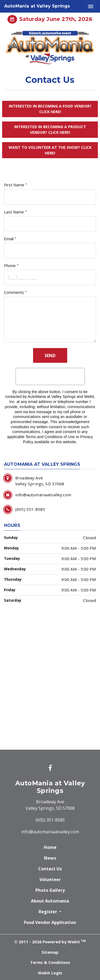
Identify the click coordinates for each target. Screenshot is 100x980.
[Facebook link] (50, 768)
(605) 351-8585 (50, 820)
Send (50, 356)
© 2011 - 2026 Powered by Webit (50, 942)
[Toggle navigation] (91, 6)
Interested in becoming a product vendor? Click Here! (50, 130)
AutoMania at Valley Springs (37, 6)
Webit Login (50, 973)
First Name (14, 185)
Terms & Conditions (50, 962)
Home (50, 847)
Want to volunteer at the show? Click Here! (50, 150)
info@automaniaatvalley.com (50, 832)
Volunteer (50, 879)
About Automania (50, 901)
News (50, 858)
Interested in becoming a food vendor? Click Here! (50, 109)
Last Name (14, 212)
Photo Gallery (50, 890)
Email (9, 239)
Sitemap (50, 952)
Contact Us (50, 869)
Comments (14, 292)
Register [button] (48, 912)
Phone (10, 265)
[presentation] (50, 376)
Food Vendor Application (50, 922)
